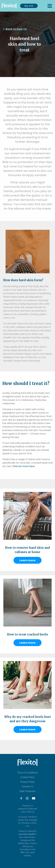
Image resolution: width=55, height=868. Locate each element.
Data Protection (27, 791)
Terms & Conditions (27, 773)
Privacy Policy (28, 782)
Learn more (27, 560)
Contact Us (27, 787)
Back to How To (16, 29)
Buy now (29, 6)
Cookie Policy (27, 777)
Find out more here (24, 466)
